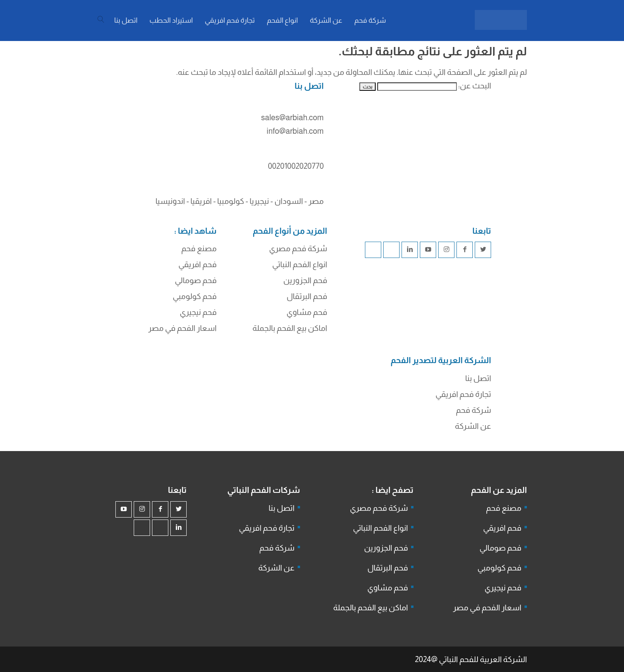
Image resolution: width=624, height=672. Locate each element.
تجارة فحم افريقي (463, 394)
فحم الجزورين (305, 280)
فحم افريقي (197, 264)
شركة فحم (474, 410)
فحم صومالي (196, 280)
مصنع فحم (199, 248)
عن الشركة (473, 426)
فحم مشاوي (307, 312)
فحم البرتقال (307, 296)
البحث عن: (475, 86)
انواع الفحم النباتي (300, 264)
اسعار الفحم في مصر (183, 328)
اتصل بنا (478, 378)
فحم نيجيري (198, 312)
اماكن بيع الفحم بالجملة (290, 328)
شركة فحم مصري (298, 248)
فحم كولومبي (195, 296)
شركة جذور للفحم (340, 396)
